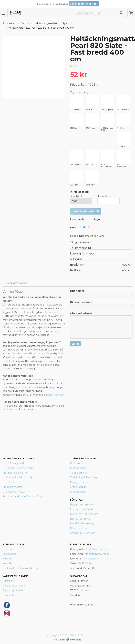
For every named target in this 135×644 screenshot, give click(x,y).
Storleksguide (78, 487)
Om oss (7, 549)
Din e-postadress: (101, 305)
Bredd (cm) (76, 196)
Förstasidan (9, 23)
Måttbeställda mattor (15, 473)
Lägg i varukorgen (86, 211)
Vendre (77, 640)
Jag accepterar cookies (84, 4)
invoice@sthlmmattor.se (97, 559)
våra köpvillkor (56, 395)
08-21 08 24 (85, 563)
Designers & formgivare (84, 514)
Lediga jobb (9, 554)
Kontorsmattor (79, 528)
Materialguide (78, 492)
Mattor (25, 23)
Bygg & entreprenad (82, 505)
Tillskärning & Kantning (84, 477)
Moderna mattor (12, 487)
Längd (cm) (104, 196)
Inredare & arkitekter (82, 509)
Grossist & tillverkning (83, 533)
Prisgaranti (9, 581)
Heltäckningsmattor (46, 23)
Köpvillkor (8, 563)
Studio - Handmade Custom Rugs (23, 496)
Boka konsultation (81, 463)
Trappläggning (79, 473)
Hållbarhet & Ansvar (14, 586)
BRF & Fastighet (80, 519)
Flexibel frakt (10, 595)
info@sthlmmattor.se (97, 549)
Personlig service (13, 590)
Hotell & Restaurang (82, 523)
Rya (65, 23)
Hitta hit (7, 559)
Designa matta (79, 482)
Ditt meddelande (101, 325)
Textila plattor (10, 482)
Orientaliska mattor (14, 492)
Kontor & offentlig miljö (20, 468)
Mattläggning (78, 468)
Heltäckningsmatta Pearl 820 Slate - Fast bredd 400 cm (41, 28)
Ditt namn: (101, 294)
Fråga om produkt (17, 283)
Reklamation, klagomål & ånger (21, 568)
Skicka (76, 344)
